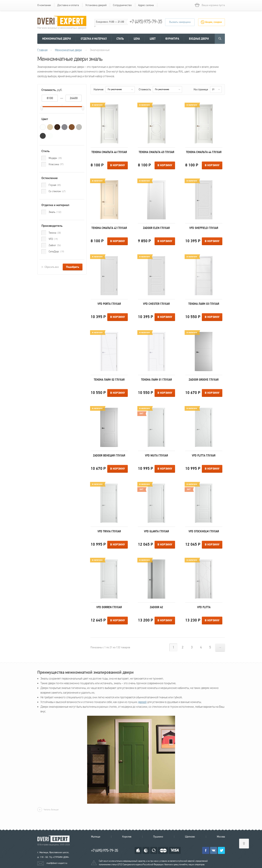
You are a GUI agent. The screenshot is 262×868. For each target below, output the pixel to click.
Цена (137, 39)
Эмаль (55, 212)
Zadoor (55, 245)
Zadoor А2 (156, 607)
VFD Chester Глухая (156, 304)
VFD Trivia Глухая (109, 531)
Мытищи (96, 837)
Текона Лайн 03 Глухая (204, 304)
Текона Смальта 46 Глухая (109, 152)
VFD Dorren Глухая (109, 607)
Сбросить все (52, 267)
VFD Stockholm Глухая (204, 531)
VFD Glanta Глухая (156, 531)
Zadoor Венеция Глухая (109, 456)
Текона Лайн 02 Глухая (109, 380)
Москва (221, 837)
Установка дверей (96, 5)
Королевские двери (54, 839)
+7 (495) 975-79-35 (146, 22)
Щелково (190, 837)
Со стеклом (57, 191)
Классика (56, 164)
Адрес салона (146, 5)
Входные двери (199, 39)
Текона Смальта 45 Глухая (156, 152)
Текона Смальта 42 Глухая (109, 228)
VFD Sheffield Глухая (204, 228)
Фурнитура (172, 39)
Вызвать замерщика (180, 22)
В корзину (118, 165)
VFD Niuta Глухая (156, 456)
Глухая (55, 185)
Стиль (120, 39)
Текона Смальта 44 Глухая (204, 152)
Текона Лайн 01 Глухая (156, 380)
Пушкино (158, 837)
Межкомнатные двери (57, 39)
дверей (142, 702)
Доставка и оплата (68, 5)
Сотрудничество (122, 5)
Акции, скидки (213, 22)
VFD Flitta (204, 607)
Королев (127, 837)
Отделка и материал (94, 39)
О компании (44, 5)
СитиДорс (56, 252)
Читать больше (51, 810)
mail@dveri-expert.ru (57, 863)
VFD (53, 239)
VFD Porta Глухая (109, 304)
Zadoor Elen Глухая (156, 228)
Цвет (153, 39)
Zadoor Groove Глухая (204, 380)
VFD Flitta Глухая (204, 456)
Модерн (55, 158)
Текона (55, 233)
